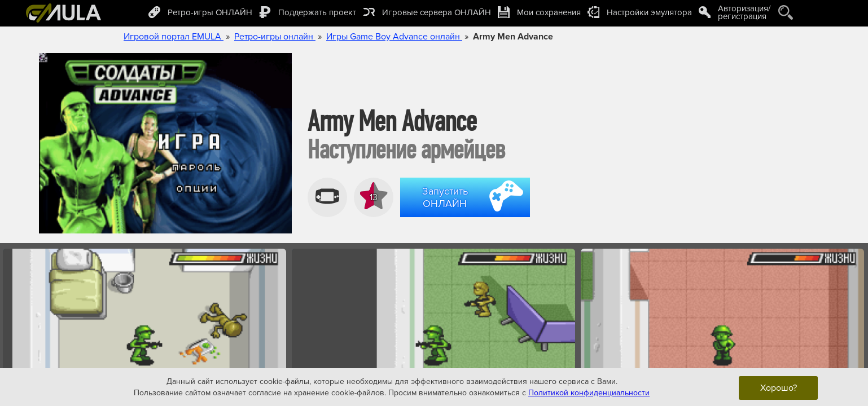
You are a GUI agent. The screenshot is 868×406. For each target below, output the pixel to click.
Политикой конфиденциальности (589, 392)
